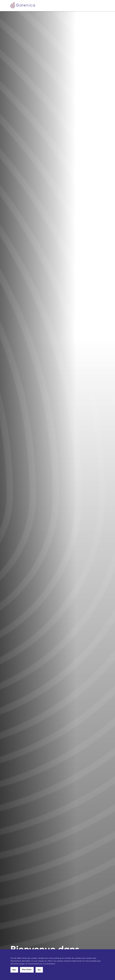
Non (14, 970)
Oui (39, 970)
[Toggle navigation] (103, 6)
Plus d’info (27, 970)
